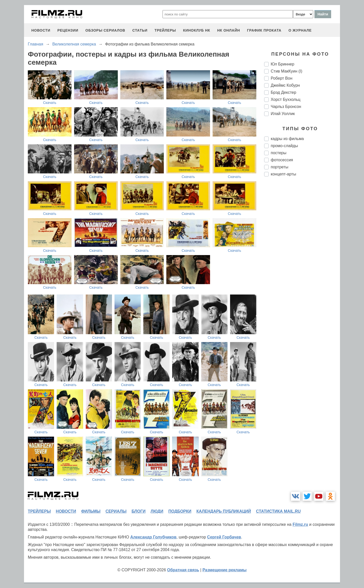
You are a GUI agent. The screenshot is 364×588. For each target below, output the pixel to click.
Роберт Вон (281, 78)
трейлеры (165, 30)
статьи (140, 30)
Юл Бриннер (282, 64)
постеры (279, 153)
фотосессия (282, 160)
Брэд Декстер (283, 92)
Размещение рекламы (225, 570)
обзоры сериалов (105, 30)
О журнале (300, 30)
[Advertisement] (302, 265)
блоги (138, 511)
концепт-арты (283, 174)
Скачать (50, 103)
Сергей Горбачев (224, 537)
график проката (264, 30)
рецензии (68, 30)
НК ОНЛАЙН (229, 30)
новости (41, 30)
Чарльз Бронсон (286, 107)
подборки (180, 511)
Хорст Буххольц (286, 99)
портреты (280, 167)
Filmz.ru (300, 524)
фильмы (91, 511)
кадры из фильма (287, 139)
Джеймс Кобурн (285, 85)
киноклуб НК (197, 30)
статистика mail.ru (278, 511)
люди (157, 511)
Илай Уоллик (283, 114)
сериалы (116, 511)
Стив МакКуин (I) (287, 71)
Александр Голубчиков (153, 537)
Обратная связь (183, 570)
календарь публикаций (224, 511)
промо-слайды (284, 146)
